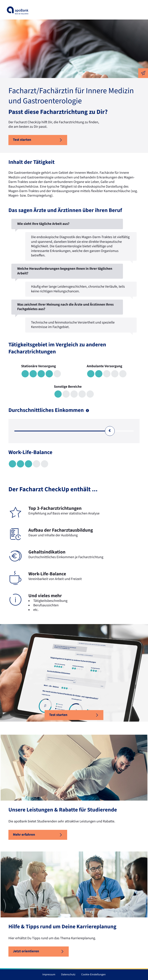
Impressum (49, 975)
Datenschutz (68, 975)
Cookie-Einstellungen (93, 975)
